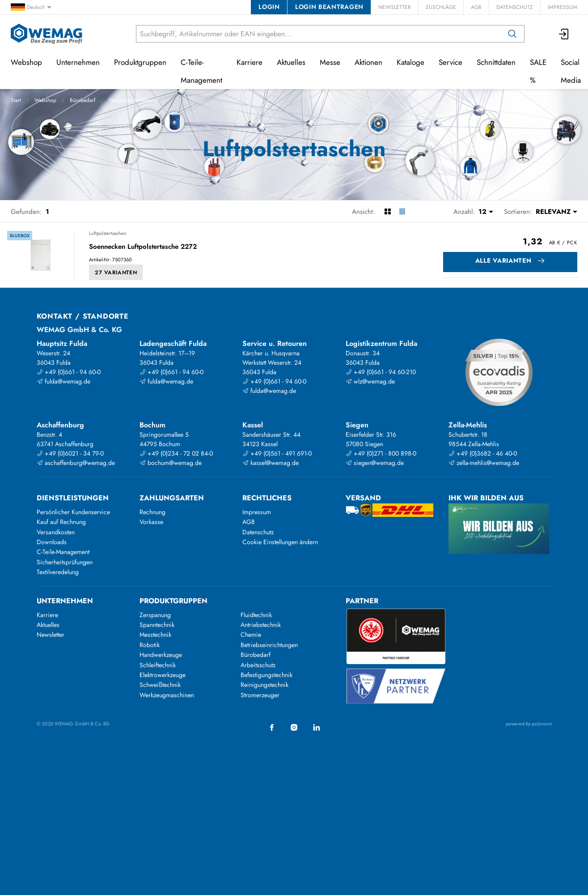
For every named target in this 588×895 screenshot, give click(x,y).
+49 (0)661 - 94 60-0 (69, 372)
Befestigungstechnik (267, 675)
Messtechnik (155, 635)
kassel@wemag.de (271, 463)
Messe (330, 62)
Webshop (45, 100)
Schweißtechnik (160, 685)
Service (451, 62)
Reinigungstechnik (264, 685)
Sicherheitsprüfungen (65, 562)
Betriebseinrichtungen (269, 645)
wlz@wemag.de (370, 381)
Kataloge (410, 62)
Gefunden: (26, 212)
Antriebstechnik (261, 625)
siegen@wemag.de (375, 463)
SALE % (538, 71)
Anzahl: (464, 212)
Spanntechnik (157, 625)
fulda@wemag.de (63, 381)
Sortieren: (518, 212)
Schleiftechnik (158, 665)
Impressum (563, 7)
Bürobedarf (82, 100)
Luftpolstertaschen (108, 233)
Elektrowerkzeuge (163, 675)
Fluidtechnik (256, 615)
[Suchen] (512, 34)
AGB (476, 7)
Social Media (571, 71)
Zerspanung (155, 615)
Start (16, 100)
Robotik (150, 645)
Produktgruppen (140, 62)
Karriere (250, 62)
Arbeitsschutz (258, 665)
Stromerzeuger (260, 695)
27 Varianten (116, 273)
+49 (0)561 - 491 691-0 (277, 453)
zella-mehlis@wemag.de (484, 463)
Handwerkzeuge (161, 655)
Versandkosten (56, 532)
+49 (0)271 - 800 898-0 (381, 453)
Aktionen (368, 62)
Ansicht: (364, 212)
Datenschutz (515, 7)
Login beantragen (329, 7)
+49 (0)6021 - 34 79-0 (70, 453)
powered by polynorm (529, 724)
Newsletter (395, 7)
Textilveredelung (58, 572)
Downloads (52, 542)
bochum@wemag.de (171, 463)
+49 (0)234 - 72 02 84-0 (176, 453)
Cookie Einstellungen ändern (280, 542)
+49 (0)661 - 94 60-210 (381, 372)
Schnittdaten (496, 62)
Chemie (251, 635)
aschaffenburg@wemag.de (76, 463)
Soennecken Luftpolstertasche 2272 (143, 247)
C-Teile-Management (201, 71)
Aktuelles (291, 62)
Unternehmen (78, 62)
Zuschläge (441, 7)
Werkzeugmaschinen (167, 695)
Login (269, 7)
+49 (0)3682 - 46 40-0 (483, 453)
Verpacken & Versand (133, 100)
